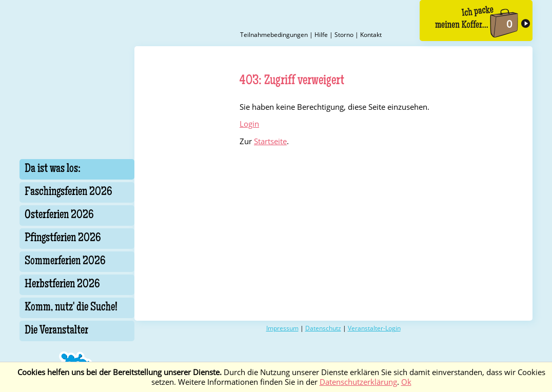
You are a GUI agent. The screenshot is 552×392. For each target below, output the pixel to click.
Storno (344, 35)
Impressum (282, 328)
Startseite (270, 141)
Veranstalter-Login (374, 328)
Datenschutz (323, 328)
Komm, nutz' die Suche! (71, 308)
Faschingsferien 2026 (68, 192)
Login (249, 124)
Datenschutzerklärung (358, 382)
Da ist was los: (53, 169)
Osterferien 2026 (59, 215)
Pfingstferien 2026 (63, 239)
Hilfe (321, 35)
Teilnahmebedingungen (274, 35)
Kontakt (371, 35)
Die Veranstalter (56, 331)
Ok (406, 382)
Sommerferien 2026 (65, 262)
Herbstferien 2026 (62, 285)
